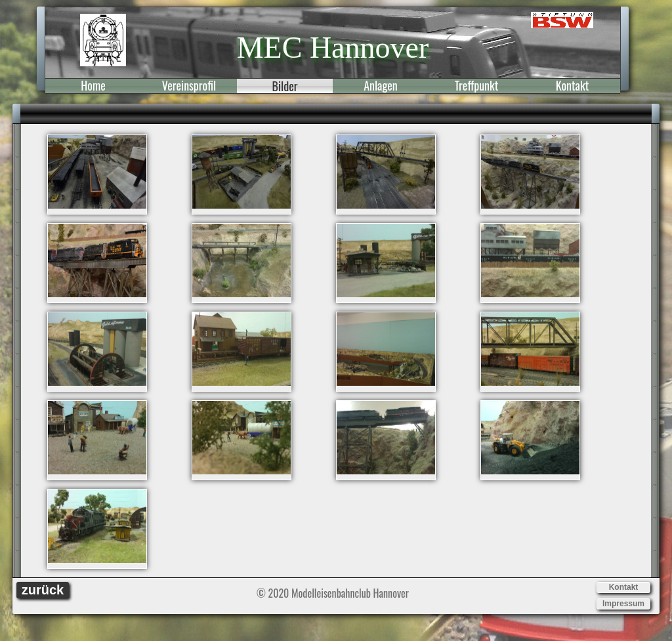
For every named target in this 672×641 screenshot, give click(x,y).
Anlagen (381, 86)
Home (93, 86)
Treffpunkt (477, 86)
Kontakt (572, 86)
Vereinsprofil (189, 86)
